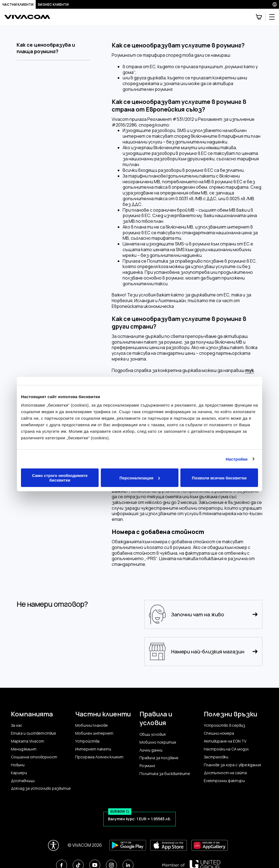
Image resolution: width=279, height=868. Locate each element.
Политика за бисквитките (165, 774)
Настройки (237, 459)
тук (250, 370)
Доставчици (23, 781)
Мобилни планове (92, 725)
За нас (17, 725)
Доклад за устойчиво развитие (41, 788)
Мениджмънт (24, 749)
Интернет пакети (93, 749)
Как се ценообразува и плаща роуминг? (46, 48)
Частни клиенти (18, 4)
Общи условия (153, 734)
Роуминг (147, 766)
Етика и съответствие (34, 733)
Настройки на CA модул (226, 749)
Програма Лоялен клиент (99, 757)
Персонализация (140, 478)
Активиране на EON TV (225, 741)
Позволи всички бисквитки (219, 478)
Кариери (19, 773)
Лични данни (151, 750)
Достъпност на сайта (225, 773)
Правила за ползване (159, 758)
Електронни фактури (224, 781)
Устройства (87, 741)
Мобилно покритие (158, 742)
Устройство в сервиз (225, 725)
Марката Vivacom (28, 741)
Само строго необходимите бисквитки (60, 478)
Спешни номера (219, 733)
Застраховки (216, 757)
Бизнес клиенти (53, 4)
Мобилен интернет (94, 733)
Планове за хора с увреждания (232, 765)
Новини (18, 765)
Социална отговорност (34, 757)
